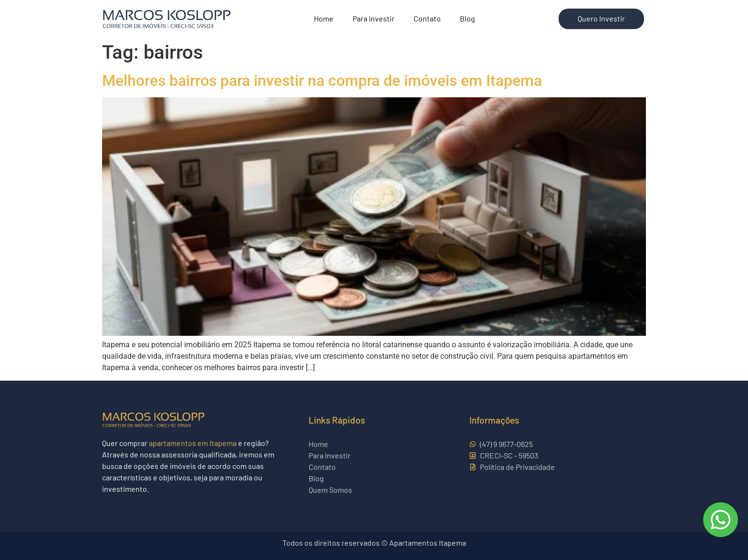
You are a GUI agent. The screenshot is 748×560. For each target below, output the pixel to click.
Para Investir (374, 18)
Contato (427, 18)
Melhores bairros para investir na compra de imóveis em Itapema (322, 81)
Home (324, 18)
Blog (467, 18)
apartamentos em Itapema (193, 443)
